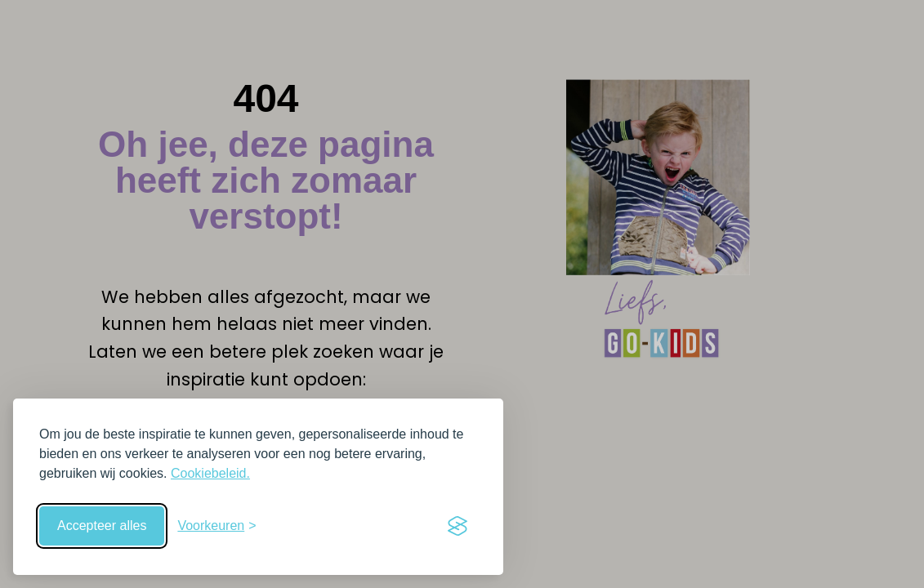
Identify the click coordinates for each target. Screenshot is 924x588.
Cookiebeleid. (210, 473)
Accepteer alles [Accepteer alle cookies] (102, 526)
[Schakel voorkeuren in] (216, 526)
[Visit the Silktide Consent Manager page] (458, 526)
